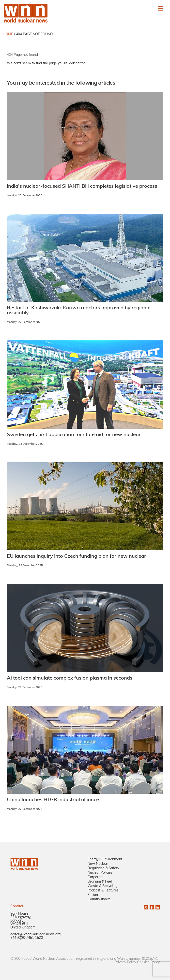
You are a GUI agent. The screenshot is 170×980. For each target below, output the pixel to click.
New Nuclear (98, 864)
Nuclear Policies (100, 873)
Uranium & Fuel (100, 882)
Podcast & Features (103, 891)
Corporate (96, 877)
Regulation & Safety (103, 868)
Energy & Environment (105, 860)
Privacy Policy (125, 962)
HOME (8, 34)
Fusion (93, 895)
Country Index (99, 899)
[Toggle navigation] (161, 8)
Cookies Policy (148, 962)
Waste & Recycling (102, 886)
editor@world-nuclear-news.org (35, 934)
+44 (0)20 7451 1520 (27, 938)
